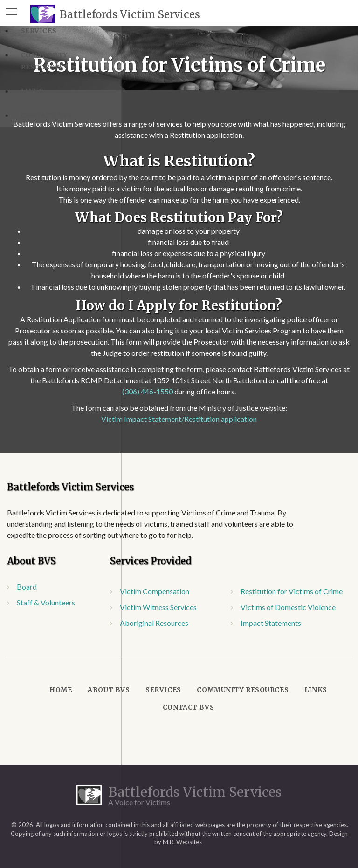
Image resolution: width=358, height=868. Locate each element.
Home (61, 690)
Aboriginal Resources (154, 623)
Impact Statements (271, 623)
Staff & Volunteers (46, 602)
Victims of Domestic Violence (288, 607)
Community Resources (243, 690)
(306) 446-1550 (148, 391)
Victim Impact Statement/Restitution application (179, 419)
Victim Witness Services (158, 607)
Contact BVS (188, 707)
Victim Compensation (155, 591)
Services (163, 690)
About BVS (109, 690)
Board (27, 587)
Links (316, 690)
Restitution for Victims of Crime (292, 591)
